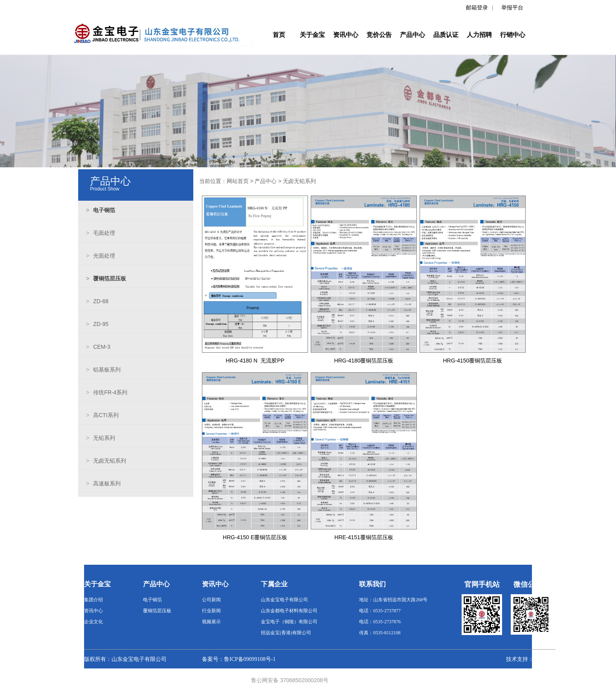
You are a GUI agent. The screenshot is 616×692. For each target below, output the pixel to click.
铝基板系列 (103, 370)
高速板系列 (103, 483)
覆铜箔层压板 (106, 278)
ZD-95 (97, 324)
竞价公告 (379, 35)
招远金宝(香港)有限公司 (286, 633)
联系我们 (372, 584)
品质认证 (446, 35)
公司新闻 (211, 600)
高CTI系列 (102, 415)
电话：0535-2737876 (380, 622)
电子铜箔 (101, 210)
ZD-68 (97, 301)
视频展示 (211, 622)
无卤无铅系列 (106, 461)
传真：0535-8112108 (380, 633)
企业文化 (93, 622)
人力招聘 (479, 35)
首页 (279, 35)
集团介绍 (93, 600)
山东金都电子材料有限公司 (289, 611)
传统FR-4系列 (107, 392)
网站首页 (238, 181)
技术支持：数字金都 (531, 659)
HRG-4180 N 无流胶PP (255, 361)
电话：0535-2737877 (380, 611)
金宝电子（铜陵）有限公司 (289, 622)
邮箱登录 (477, 8)
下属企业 (274, 584)
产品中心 (412, 35)
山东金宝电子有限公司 (284, 600)
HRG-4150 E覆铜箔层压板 (255, 537)
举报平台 (512, 8)
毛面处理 (101, 233)
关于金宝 (312, 35)
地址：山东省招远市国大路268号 (393, 600)
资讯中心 (346, 35)
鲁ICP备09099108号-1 (250, 659)
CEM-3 (98, 347)
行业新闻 (211, 611)
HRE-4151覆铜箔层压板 (364, 537)
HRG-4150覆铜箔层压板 (472, 361)
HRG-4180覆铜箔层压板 (364, 361)
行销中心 (513, 35)
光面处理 (101, 256)
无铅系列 (101, 438)
